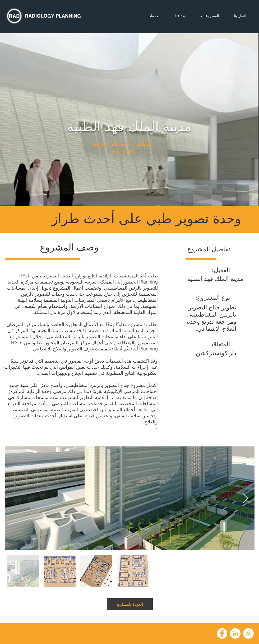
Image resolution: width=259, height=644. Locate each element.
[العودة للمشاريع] (130, 604)
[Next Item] (245, 498)
